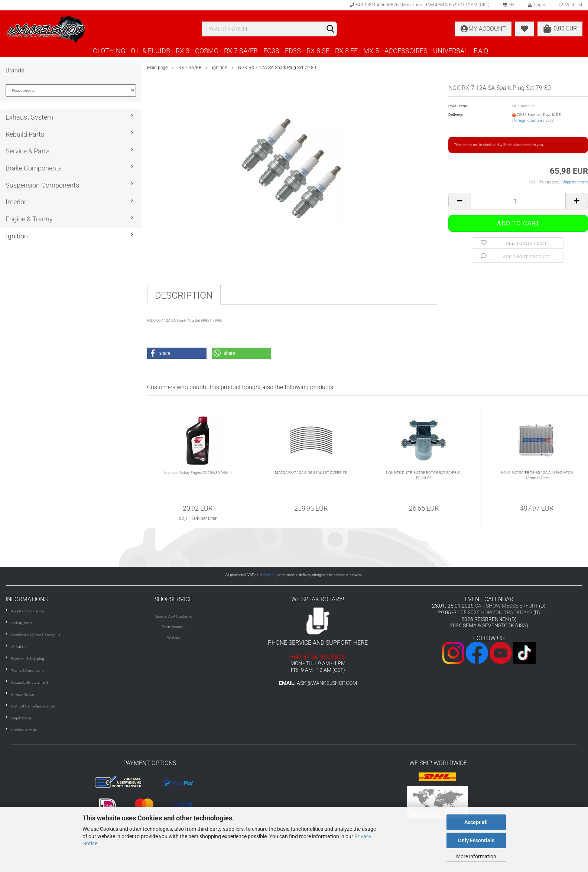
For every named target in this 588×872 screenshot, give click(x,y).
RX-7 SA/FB (241, 51)
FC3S (271, 51)
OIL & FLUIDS (150, 51)
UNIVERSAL (451, 51)
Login (537, 5)
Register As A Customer (173, 616)
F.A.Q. (482, 51)
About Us (19, 647)
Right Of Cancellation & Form (34, 706)
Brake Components (34, 168)
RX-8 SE (318, 51)
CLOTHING (109, 51)
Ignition (17, 236)
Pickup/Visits (22, 623)
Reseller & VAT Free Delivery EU (36, 635)
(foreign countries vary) (533, 121)
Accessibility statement (30, 682)
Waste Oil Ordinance (27, 611)
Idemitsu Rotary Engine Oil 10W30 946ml (198, 473)
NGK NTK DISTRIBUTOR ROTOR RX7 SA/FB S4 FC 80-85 (424, 475)
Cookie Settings (24, 730)
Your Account (173, 627)
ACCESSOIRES (406, 51)
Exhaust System (29, 117)
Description (184, 295)
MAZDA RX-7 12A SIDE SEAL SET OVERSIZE (311, 473)
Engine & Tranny (29, 219)
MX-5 (371, 51)
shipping (269, 575)
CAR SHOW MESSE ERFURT (506, 606)
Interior (16, 202)
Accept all (476, 822)
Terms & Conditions (27, 671)
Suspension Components (42, 185)
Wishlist (173, 637)
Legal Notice (21, 718)
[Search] (330, 29)
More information (476, 856)
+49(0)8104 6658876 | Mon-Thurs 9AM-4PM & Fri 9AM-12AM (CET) (420, 5)
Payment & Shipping (28, 659)
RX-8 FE (346, 51)
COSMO (207, 51)
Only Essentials (476, 840)
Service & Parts (27, 151)
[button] (177, 353)
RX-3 (183, 51)
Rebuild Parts (25, 134)
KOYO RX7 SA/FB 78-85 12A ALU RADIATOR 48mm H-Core (537, 475)
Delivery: (456, 115)
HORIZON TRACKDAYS (506, 612)
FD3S (293, 51)
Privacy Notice (22, 694)
